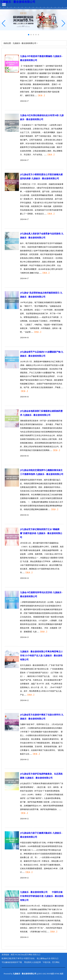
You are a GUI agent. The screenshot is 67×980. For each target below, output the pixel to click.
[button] (63, 23)
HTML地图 (59, 974)
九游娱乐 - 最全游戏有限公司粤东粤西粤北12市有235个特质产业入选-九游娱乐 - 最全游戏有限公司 (41, 656)
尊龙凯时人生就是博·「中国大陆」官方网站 (42, 962)
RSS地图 (50, 974)
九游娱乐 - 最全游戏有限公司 (18, 2)
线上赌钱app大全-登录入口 (48, 958)
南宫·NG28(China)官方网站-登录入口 (26, 955)
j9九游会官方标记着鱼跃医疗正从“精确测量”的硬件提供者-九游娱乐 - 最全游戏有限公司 (41, 533)
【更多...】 (41, 95)
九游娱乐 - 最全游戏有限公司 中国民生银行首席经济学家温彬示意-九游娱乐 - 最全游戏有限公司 (42, 896)
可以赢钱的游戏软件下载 (12, 962)
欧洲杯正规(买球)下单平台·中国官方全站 (18, 958)
